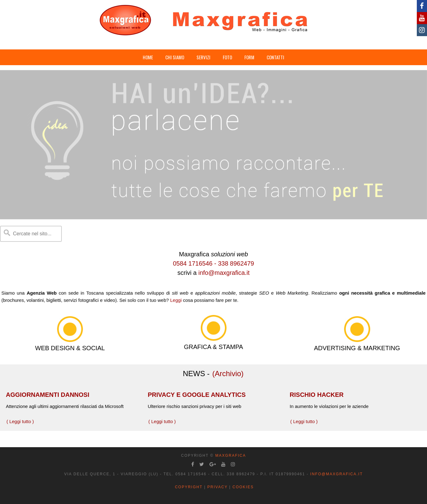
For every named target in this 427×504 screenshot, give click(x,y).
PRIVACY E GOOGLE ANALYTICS (197, 395)
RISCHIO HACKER (317, 395)
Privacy (218, 487)
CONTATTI (275, 57)
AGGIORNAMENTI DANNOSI (48, 395)
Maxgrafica (231, 456)
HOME (148, 57)
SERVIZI (203, 57)
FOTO (227, 57)
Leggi (179, 300)
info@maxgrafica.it (224, 273)
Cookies (243, 487)
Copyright (189, 487)
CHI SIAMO (175, 57)
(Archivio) (228, 374)
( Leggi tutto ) (20, 421)
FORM (249, 57)
